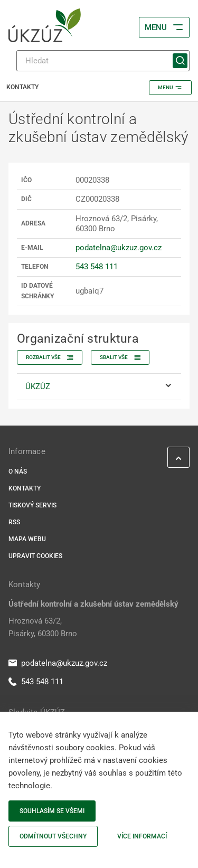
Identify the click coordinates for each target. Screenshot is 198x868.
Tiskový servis (32, 505)
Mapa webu (27, 539)
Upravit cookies (35, 556)
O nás (18, 471)
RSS (14, 522)
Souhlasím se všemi (52, 811)
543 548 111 (97, 267)
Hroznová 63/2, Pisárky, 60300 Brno (43, 627)
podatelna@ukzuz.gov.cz (119, 248)
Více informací (142, 836)
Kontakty (25, 488)
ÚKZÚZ (38, 386)
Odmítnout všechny (53, 836)
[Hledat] (103, 61)
